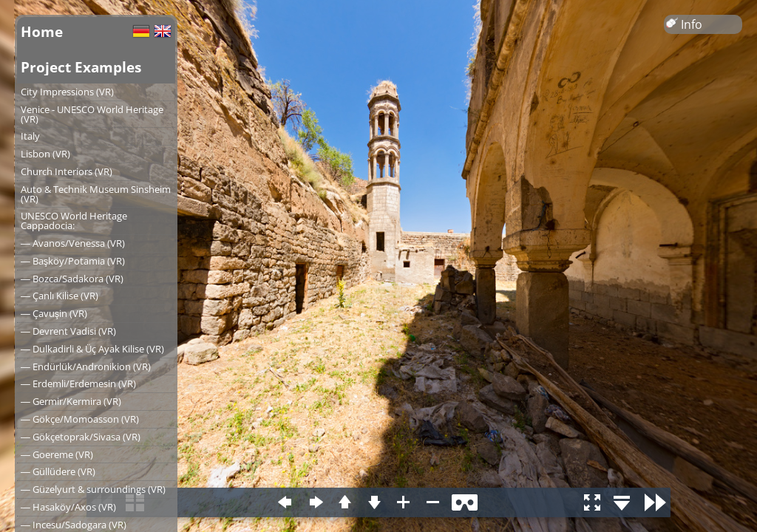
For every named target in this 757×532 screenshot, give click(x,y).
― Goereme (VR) (57, 454)
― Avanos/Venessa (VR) (73, 243)
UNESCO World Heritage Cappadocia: (74, 221)
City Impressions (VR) (67, 92)
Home (42, 31)
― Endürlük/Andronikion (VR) (86, 366)
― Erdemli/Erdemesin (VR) (78, 383)
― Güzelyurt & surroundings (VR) (93, 489)
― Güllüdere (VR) (58, 471)
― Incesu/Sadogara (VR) (74, 525)
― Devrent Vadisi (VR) (68, 331)
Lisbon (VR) (45, 154)
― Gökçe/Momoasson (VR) (80, 419)
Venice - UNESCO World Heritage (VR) (92, 114)
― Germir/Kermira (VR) (71, 401)
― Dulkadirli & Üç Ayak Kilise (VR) (92, 349)
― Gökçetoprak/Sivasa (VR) (81, 437)
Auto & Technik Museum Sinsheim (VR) (96, 194)
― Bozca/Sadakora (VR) (72, 279)
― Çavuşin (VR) (54, 313)
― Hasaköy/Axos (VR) (68, 507)
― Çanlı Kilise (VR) (60, 296)
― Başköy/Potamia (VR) (73, 261)
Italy (30, 136)
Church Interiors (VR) (67, 171)
